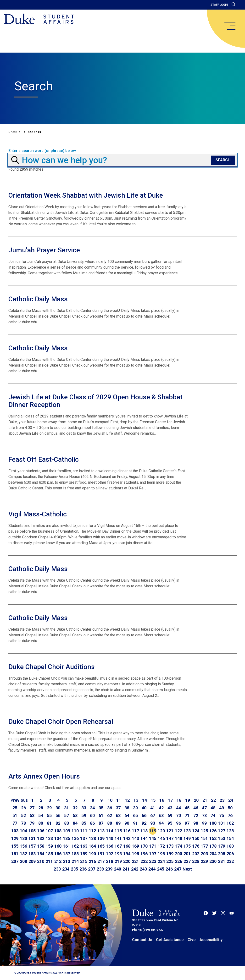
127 (222, 831)
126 (213, 831)
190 (92, 854)
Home (13, 132)
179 (222, 846)
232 (230, 861)
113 (101, 831)
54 (41, 815)
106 (41, 831)
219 (118, 861)
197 (153, 854)
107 (49, 831)
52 (23, 815)
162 (75, 846)
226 (178, 861)
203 (204, 854)
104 (23, 831)
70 (178, 815)
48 (213, 808)
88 (110, 823)
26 (23, 808)
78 (23, 823)
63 (118, 815)
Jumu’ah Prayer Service (44, 250)
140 (110, 838)
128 (230, 831)
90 (127, 823)
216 (92, 861)
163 (84, 846)
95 (170, 823)
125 (204, 831)
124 (196, 831)
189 (84, 854)
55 (49, 815)
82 (58, 823)
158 (41, 846)
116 (127, 831)
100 (213, 823)
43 (170, 808)
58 (75, 815)
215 (84, 861)
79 (32, 823)
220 (127, 861)
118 (144, 831)
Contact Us (142, 940)
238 (100, 869)
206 (230, 854)
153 (222, 838)
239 (109, 869)
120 (161, 831)
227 (187, 861)
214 (75, 861)
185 (49, 854)
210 (41, 861)
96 (178, 823)
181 (15, 854)
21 (205, 800)
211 (49, 861)
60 (92, 815)
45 (187, 808)
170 (144, 846)
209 (32, 861)
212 (58, 861)
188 (75, 854)
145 (153, 838)
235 (74, 869)
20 (196, 800)
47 (204, 808)
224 (161, 861)
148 (178, 838)
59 (84, 815)
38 (127, 808)
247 (178, 869)
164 (92, 846)
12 (127, 800)
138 (92, 838)
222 (144, 861)
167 (118, 846)
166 (110, 846)
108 (58, 831)
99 (204, 823)
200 (178, 854)
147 (170, 838)
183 (32, 854)
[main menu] (230, 26)
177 (204, 846)
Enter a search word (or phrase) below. (42, 151)
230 (213, 861)
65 (135, 815)
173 (170, 846)
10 (110, 800)
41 (153, 808)
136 (75, 838)
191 (101, 854)
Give (192, 940)
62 (110, 815)
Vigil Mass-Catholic (38, 514)
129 (15, 838)
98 (196, 823)
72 (196, 815)
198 (161, 854)
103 (15, 831)
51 (15, 815)
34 (92, 808)
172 (161, 846)
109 (67, 831)
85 (84, 823)
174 (178, 846)
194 (127, 854)
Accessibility (211, 940)
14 (145, 800)
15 (153, 800)
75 (222, 815)
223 (153, 861)
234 (66, 869)
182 (23, 854)
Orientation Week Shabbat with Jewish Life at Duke (86, 195)
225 (170, 861)
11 (119, 800)
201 (187, 854)
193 (118, 854)
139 (101, 838)
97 (187, 823)
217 (101, 861)
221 (135, 861)
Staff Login (219, 5)
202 (196, 854)
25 (15, 808)
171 (153, 846)
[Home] (39, 19)
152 (213, 838)
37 (118, 808)
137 (84, 838)
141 (118, 838)
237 (92, 869)
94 (161, 823)
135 (67, 838)
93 (153, 823)
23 (222, 800)
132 (41, 838)
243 (143, 869)
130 (23, 838)
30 (58, 808)
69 (170, 815)
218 (110, 861)
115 (118, 831)
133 (49, 838)
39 (135, 808)
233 (57, 869)
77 (15, 823)
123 (187, 831)
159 (49, 846)
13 (136, 800)
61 (101, 815)
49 (222, 808)
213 (67, 861)
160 (58, 846)
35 (101, 808)
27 (32, 808)
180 (230, 846)
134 (58, 838)
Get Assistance (170, 940)
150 (196, 838)
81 (49, 823)
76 (230, 815)
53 (32, 815)
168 (127, 846)
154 (230, 838)
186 (58, 854)
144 (144, 838)
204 (213, 854)
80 (41, 823)
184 (41, 854)
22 (213, 800)
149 (187, 838)
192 (110, 854)
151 (204, 838)
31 (67, 808)
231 (222, 861)
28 (41, 808)
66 (144, 815)
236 (83, 869)
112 (92, 831)
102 (230, 823)
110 (75, 831)
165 (101, 846)
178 (213, 846)
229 (204, 861)
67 (153, 815)
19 (188, 800)
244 (152, 869)
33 (84, 808)
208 (23, 861)
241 (126, 869)
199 (170, 854)
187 (67, 854)
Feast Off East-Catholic (44, 459)
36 (110, 808)
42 (161, 808)
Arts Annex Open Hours (44, 776)
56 (58, 815)
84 (75, 823)
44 (178, 808)
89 (118, 823)
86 (92, 823)
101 (222, 823)
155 (15, 846)
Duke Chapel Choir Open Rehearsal (61, 722)
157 (32, 846)
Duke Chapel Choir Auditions (52, 667)
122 (178, 831)
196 (144, 854)
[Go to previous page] (19, 800)
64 (127, 815)
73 (204, 815)
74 (213, 815)
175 (187, 846)
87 (101, 823)
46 (196, 808)
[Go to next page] (187, 869)
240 (117, 869)
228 (196, 861)
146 (161, 838)
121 (170, 831)
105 (32, 831)
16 (162, 800)
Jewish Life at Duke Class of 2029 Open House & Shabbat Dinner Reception (95, 401)
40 (144, 808)
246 (169, 869)
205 (222, 854)
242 (135, 869)
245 (161, 869)
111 (84, 831)
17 (170, 800)
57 (67, 815)
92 (144, 823)
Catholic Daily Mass (38, 299)
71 (187, 815)
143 (135, 838)
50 (230, 808)
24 (231, 800)
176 (196, 846)
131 (32, 838)
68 (161, 815)
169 (135, 846)
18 (179, 800)
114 (110, 831)
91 (135, 823)
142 (127, 838)
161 (67, 846)
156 (23, 846)
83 (67, 823)
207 (15, 861)
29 (49, 808)
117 (135, 831)
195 (135, 854)
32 (75, 808)
